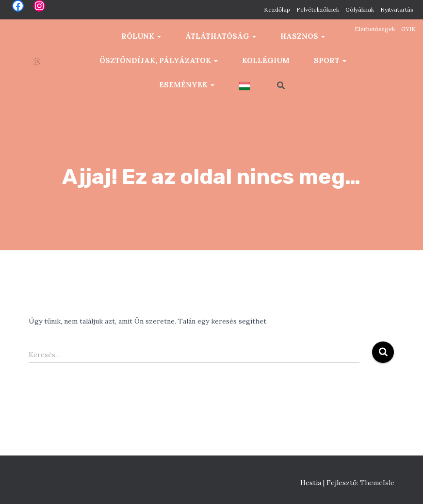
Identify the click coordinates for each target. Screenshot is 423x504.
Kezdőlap (277, 9)
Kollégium (266, 60)
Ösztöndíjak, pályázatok (159, 60)
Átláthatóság (221, 36)
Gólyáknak (360, 9)
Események (187, 85)
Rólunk (141, 36)
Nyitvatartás (397, 9)
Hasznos (303, 36)
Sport (330, 60)
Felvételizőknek (318, 9)
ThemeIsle (377, 483)
